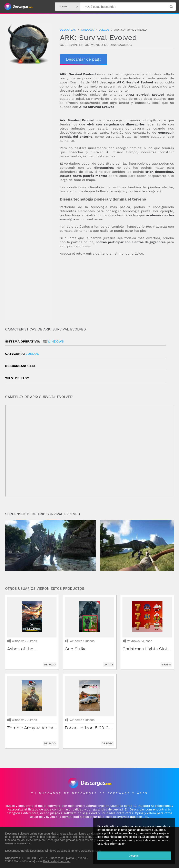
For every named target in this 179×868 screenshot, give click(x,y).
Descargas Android (17, 851)
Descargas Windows (43, 851)
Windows (56, 341)
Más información (115, 844)
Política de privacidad (57, 861)
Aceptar (134, 856)
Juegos (32, 354)
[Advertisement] (117, 292)
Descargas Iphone (69, 851)
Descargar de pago (84, 59)
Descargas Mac (91, 851)
